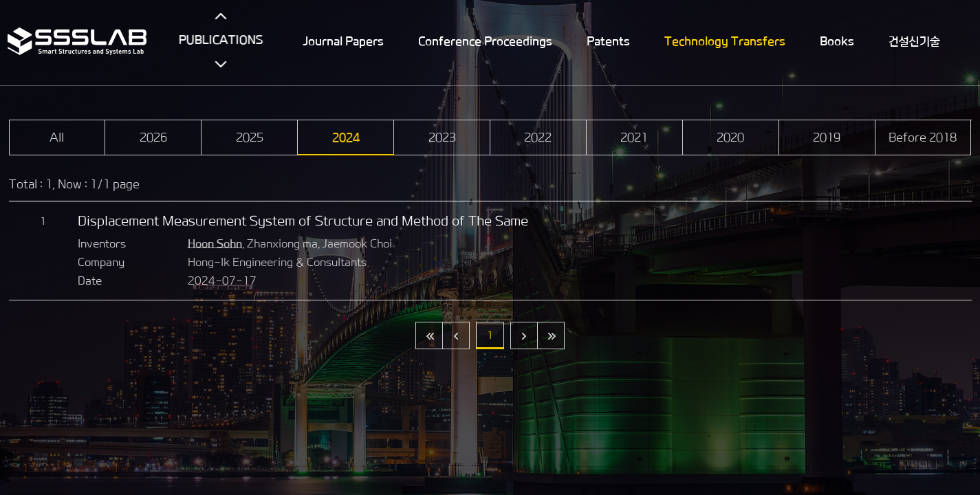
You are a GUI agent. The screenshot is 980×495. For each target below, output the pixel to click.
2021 (634, 137)
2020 (730, 137)
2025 (250, 137)
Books (838, 41)
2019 (827, 137)
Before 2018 (923, 137)
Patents (609, 41)
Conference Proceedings (486, 41)
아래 (221, 64)
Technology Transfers (726, 41)
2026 (153, 137)
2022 (538, 137)
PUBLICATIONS (221, 40)
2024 (346, 137)
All (57, 137)
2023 (442, 137)
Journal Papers (344, 41)
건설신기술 (915, 41)
